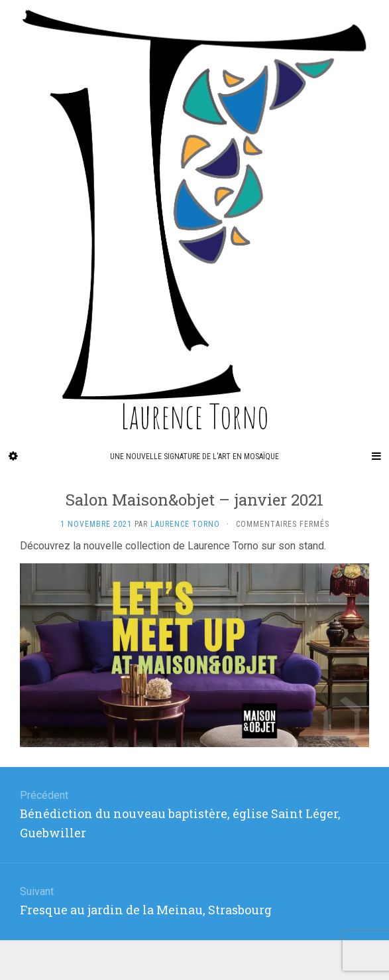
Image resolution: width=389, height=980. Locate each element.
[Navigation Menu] (376, 456)
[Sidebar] (13, 456)
